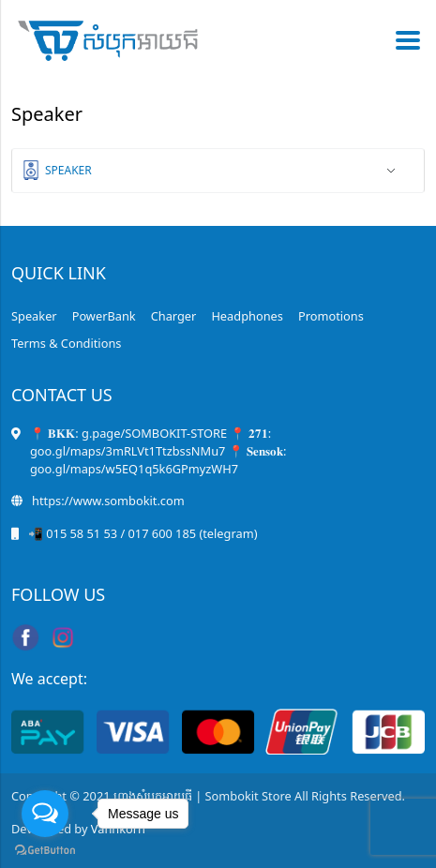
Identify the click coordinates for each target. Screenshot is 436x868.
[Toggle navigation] (402, 40)
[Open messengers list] (45, 814)
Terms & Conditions (66, 343)
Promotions (331, 316)
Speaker (68, 170)
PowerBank (104, 316)
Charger (174, 316)
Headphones (247, 316)
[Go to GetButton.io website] (45, 849)
